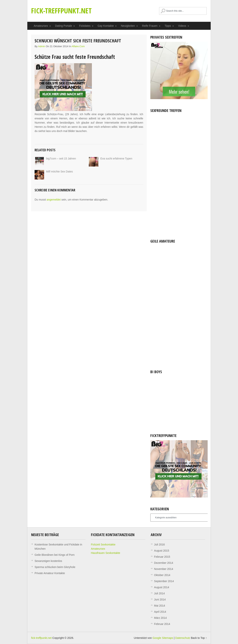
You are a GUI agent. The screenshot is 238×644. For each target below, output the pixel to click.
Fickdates (86, 26)
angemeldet (54, 200)
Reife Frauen (151, 26)
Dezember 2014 (164, 563)
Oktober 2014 (162, 575)
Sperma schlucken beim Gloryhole (55, 567)
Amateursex (42, 26)
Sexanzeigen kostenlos (48, 561)
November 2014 (164, 569)
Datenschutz (183, 638)
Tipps (169, 26)
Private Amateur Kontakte (50, 573)
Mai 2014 (160, 606)
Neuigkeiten (130, 26)
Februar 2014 (162, 624)
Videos (184, 26)
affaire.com (78, 46)
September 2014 (164, 581)
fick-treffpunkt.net (61, 11)
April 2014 (160, 612)
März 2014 (160, 618)
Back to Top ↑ (199, 638)
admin (42, 46)
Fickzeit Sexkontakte (103, 544)
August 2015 (162, 551)
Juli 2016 (159, 544)
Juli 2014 (159, 593)
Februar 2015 (162, 557)
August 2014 (162, 587)
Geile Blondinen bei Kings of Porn (55, 555)
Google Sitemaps (163, 638)
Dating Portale (65, 26)
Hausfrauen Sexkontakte (106, 553)
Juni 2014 (160, 600)
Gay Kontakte (107, 26)
